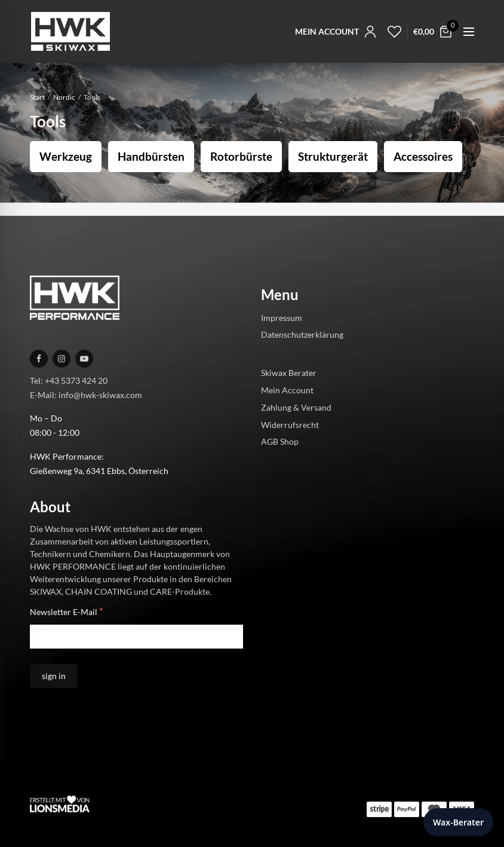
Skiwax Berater (289, 373)
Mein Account (287, 390)
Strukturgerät (333, 156)
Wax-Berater (458, 822)
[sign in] (54, 676)
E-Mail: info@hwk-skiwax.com (86, 395)
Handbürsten (151, 156)
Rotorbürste (241, 156)
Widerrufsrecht (290, 425)
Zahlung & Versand (296, 407)
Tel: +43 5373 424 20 (69, 380)
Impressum (282, 318)
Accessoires (423, 156)
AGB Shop (280, 441)
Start (37, 97)
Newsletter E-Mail (67, 611)
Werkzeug (66, 156)
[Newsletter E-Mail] (136, 637)
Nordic (64, 97)
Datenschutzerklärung (302, 334)
